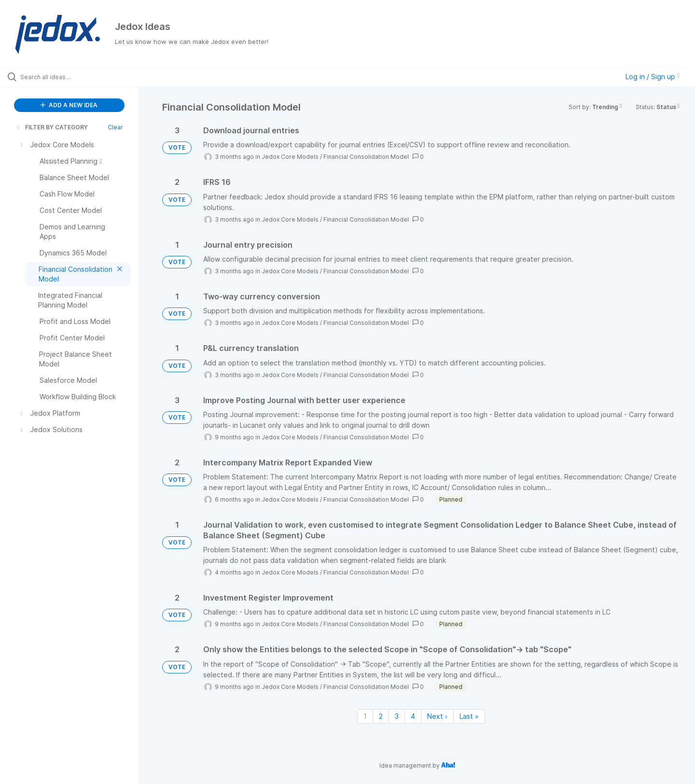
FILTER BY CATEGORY (52, 127)
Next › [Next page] (437, 716)
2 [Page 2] (381, 716)
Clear (115, 127)
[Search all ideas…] (82, 77)
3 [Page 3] (397, 716)
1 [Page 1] (365, 716)
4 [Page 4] (413, 716)
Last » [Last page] (469, 716)
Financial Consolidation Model (366, 157)
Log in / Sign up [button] (653, 77)
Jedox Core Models (290, 157)
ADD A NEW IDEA (69, 105)
